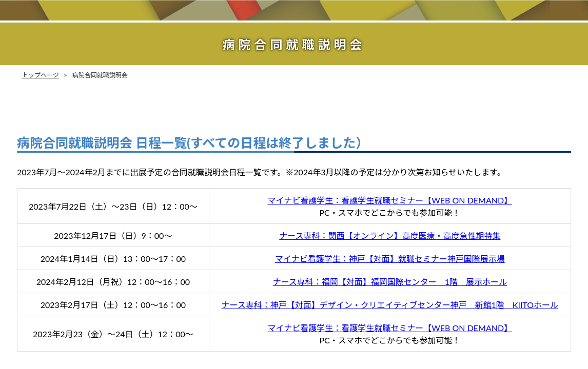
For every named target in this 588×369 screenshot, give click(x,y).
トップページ (41, 75)
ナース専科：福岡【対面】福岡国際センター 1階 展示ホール (390, 282)
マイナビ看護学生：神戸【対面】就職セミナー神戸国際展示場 (390, 259)
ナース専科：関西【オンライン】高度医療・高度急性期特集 (390, 235)
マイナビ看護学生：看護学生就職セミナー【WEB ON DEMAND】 (390, 200)
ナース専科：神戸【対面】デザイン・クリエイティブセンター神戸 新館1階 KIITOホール (390, 305)
